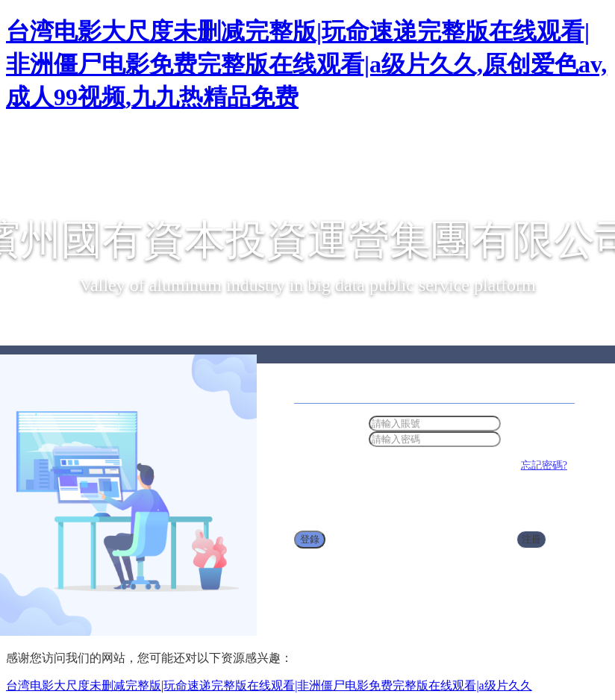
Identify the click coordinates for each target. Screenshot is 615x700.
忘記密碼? (544, 465)
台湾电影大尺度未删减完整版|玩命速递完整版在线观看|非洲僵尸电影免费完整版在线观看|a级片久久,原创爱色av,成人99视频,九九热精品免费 (306, 64)
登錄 (310, 539)
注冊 (531, 539)
